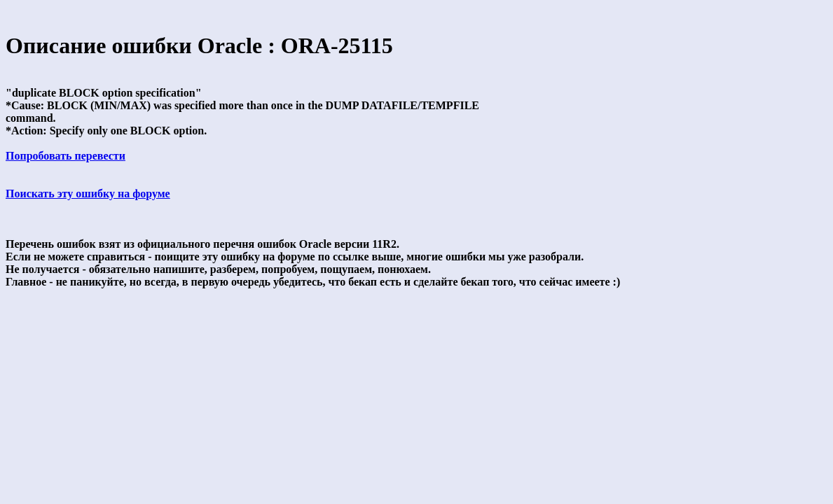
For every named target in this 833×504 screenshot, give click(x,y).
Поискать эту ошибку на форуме (88, 194)
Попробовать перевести (66, 156)
